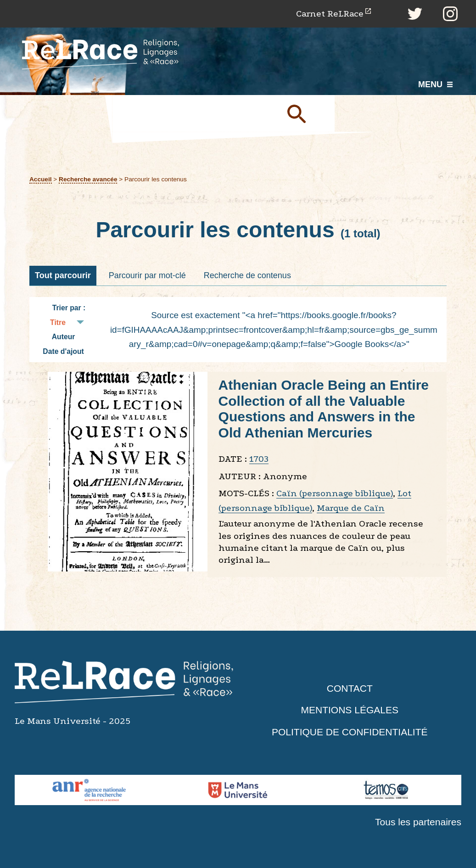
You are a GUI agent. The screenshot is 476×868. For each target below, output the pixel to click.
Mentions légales (350, 710)
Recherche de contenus (247, 275)
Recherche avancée (88, 179)
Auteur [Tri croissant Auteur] (64, 337)
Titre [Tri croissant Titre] (58, 322)
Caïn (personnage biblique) (335, 493)
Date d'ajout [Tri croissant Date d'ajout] (63, 351)
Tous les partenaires (418, 822)
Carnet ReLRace (330, 14)
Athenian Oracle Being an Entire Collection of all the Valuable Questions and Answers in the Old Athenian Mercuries (324, 409)
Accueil (41, 179)
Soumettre (307, 113)
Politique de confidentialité (350, 732)
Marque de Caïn (351, 508)
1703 (259, 459)
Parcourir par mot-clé (147, 275)
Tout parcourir (63, 275)
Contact (350, 688)
